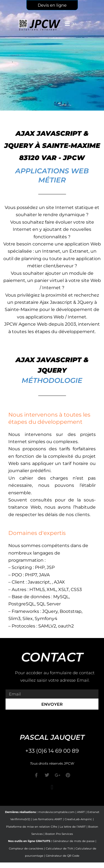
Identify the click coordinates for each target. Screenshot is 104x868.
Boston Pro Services (59, 834)
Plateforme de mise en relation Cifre (32, 827)
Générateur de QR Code (63, 856)
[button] (52, 787)
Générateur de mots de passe (74, 841)
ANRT (81, 812)
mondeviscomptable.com (56, 812)
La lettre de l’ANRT (73, 827)
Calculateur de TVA (59, 849)
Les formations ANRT (47, 819)
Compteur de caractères (26, 849)
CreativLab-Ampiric (78, 819)
